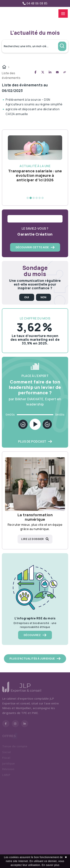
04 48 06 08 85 (35, 3)
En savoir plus (50, 865)
